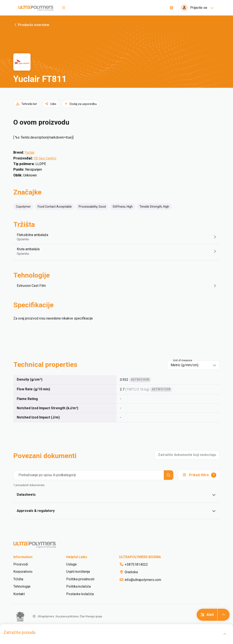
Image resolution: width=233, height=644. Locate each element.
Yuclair (30, 152)
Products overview (31, 25)
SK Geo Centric (45, 158)
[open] (225, 634)
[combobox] (190, 365)
